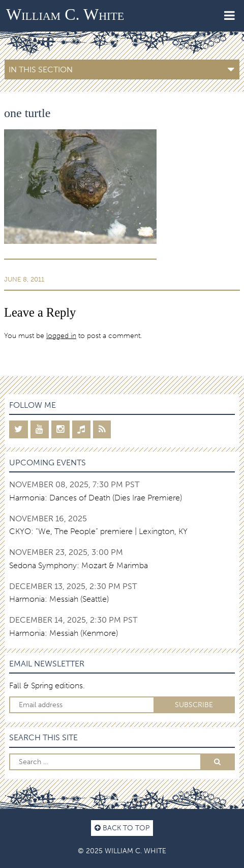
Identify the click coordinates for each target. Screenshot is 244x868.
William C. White (65, 14)
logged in (61, 335)
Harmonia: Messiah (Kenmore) (64, 633)
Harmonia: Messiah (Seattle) (59, 599)
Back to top (122, 828)
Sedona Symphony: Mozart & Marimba (79, 565)
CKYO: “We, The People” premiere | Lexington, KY (98, 531)
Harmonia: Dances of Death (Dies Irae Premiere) (96, 498)
